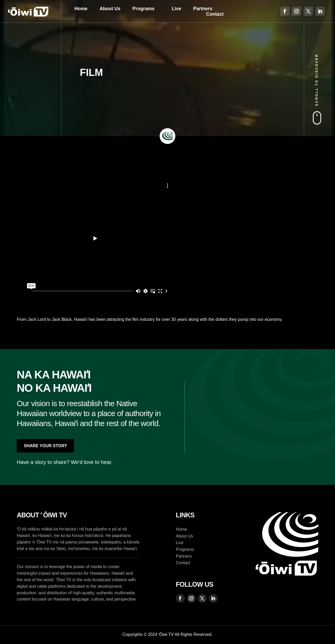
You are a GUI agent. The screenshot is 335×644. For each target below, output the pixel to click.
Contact (215, 14)
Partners (203, 9)
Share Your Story (45, 446)
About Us (110, 9)
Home (81, 9)
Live (176, 9)
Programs (143, 9)
